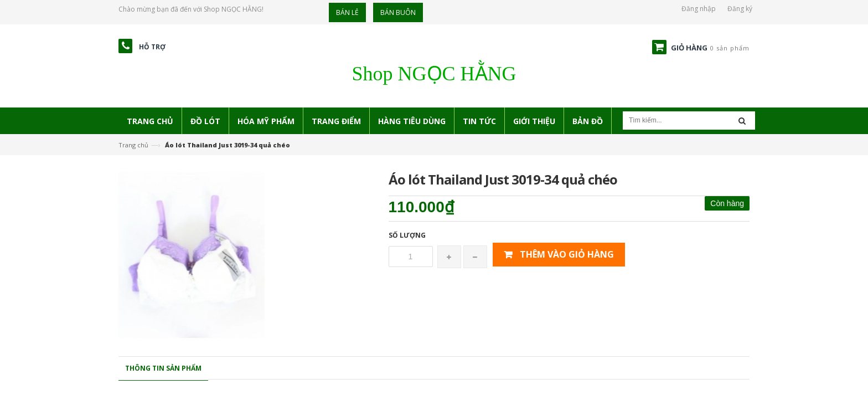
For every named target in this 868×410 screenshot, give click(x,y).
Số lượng (407, 235)
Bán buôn (398, 12)
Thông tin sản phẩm (163, 368)
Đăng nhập (699, 9)
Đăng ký (740, 9)
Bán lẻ (347, 12)
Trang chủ (133, 145)
